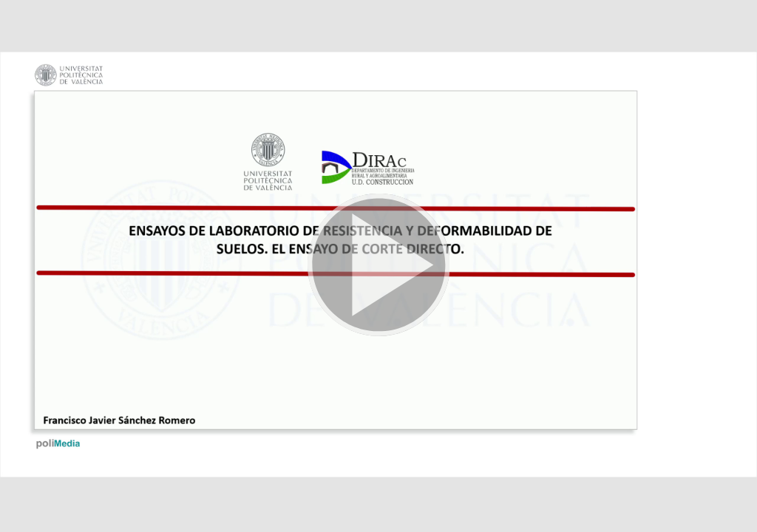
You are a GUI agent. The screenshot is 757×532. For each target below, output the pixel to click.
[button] (378, 266)
